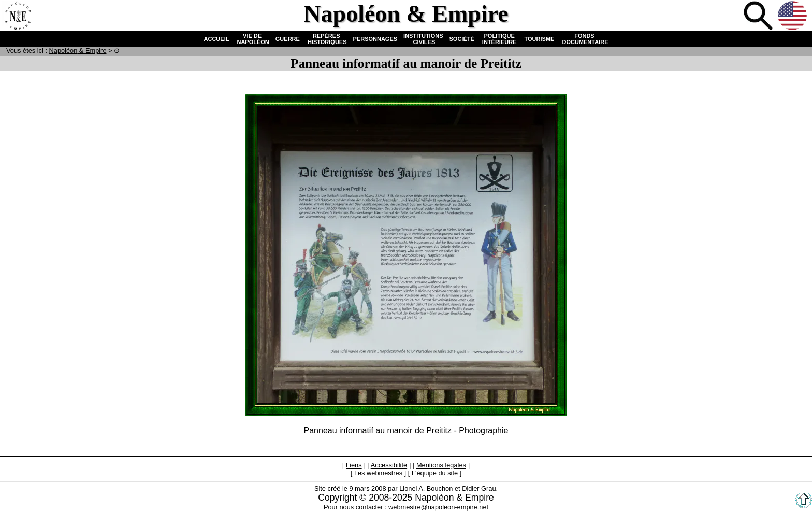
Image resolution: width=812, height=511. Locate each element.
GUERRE (288, 39)
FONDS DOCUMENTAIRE (584, 39)
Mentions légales (441, 465)
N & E (78, 51)
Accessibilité (389, 465)
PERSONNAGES (375, 39)
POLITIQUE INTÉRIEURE (499, 39)
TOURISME (540, 39)
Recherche (759, 17)
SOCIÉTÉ (462, 39)
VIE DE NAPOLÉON (252, 39)
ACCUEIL (217, 39)
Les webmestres (378, 473)
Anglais (793, 17)
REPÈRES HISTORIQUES (327, 39)
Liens (354, 465)
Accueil (18, 17)
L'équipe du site (435, 473)
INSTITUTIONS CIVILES (423, 39)
